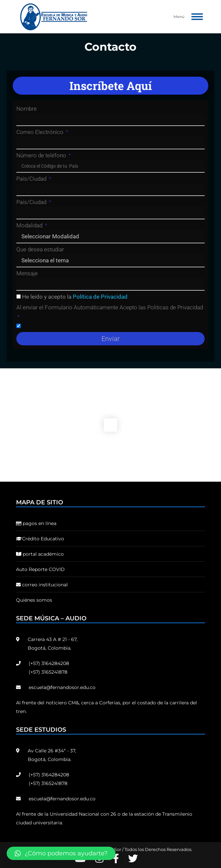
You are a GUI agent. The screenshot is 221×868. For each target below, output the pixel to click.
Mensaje (27, 273)
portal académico (40, 554)
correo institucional (42, 585)
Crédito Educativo (40, 539)
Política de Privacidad (100, 297)
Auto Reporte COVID (40, 569)
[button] (61, 853)
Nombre (27, 109)
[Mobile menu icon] (197, 17)
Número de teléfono (42, 155)
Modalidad (30, 225)
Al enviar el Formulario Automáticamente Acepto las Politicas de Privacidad (110, 307)
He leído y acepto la (75, 297)
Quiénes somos (34, 600)
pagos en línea (36, 523)
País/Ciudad (32, 179)
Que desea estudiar (40, 249)
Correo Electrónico (41, 132)
